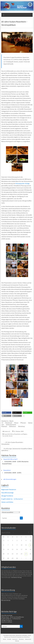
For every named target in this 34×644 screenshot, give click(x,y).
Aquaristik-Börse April (10, 459)
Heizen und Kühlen (7, 502)
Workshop (21, 426)
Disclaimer (21, 639)
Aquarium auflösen (7, 622)
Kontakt (9, 639)
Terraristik (5, 436)
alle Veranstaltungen (10, 479)
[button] (7, 413)
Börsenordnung (6, 600)
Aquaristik (7, 434)
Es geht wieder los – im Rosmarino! (12, 499)
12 (30, 545)
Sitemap (17, 641)
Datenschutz (28, 639)
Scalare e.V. (7, 431)
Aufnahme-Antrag (16, 577)
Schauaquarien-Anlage (22, 183)
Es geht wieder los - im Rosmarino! (11, 619)
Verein (11, 436)
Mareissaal (9, 423)
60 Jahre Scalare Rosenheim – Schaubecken (13, 443)
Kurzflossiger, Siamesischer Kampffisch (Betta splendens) (17, 449)
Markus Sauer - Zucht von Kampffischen (13, 617)
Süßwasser (13, 426)
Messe (16, 423)
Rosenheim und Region (21, 434)
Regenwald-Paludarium (9, 489)
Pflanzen (23, 423)
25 (26, 554)
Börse (12, 434)
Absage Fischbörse (7, 496)
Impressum (15, 639)
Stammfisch (7, 470)
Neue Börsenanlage (7, 493)
